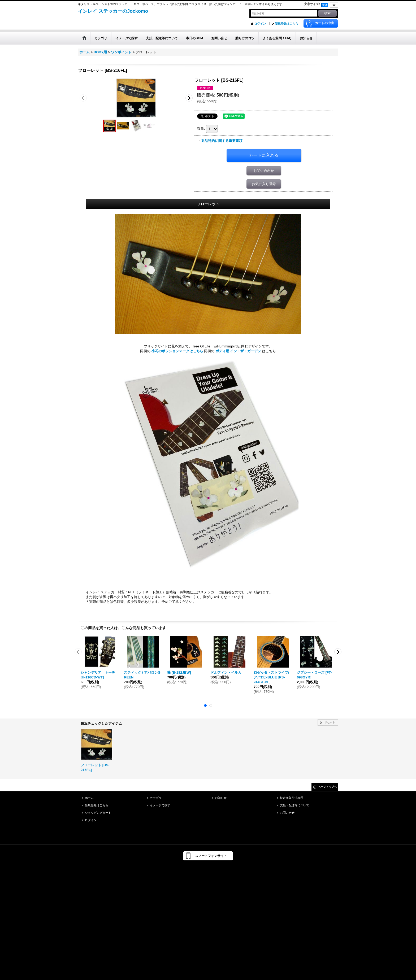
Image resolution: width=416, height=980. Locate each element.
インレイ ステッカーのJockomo (113, 11)
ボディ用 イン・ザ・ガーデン (238, 351)
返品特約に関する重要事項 (222, 141)
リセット (330, 722)
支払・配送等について (294, 805)
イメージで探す (160, 805)
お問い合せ (287, 813)
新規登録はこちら (287, 24)
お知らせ (221, 798)
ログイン (260, 24)
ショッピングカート (98, 813)
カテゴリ (156, 798)
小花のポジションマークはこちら (177, 351)
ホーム (89, 798)
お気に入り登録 (264, 184)
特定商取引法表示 (292, 798)
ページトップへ (327, 787)
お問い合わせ (264, 171)
